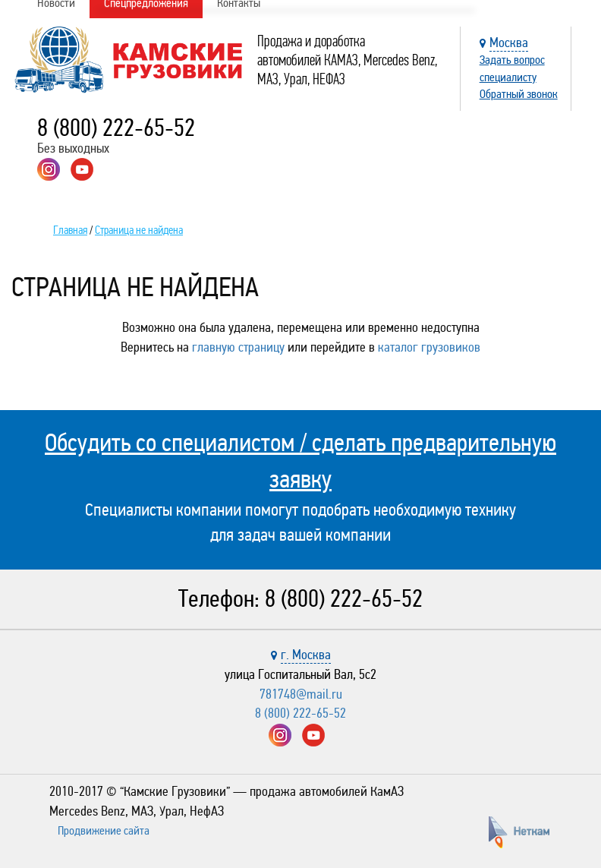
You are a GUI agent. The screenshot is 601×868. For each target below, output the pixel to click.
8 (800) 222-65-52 (116, 128)
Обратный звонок (519, 94)
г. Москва (306, 655)
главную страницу (238, 347)
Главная (70, 230)
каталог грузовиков (429, 347)
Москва (509, 43)
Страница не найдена (139, 230)
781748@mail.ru (301, 694)
